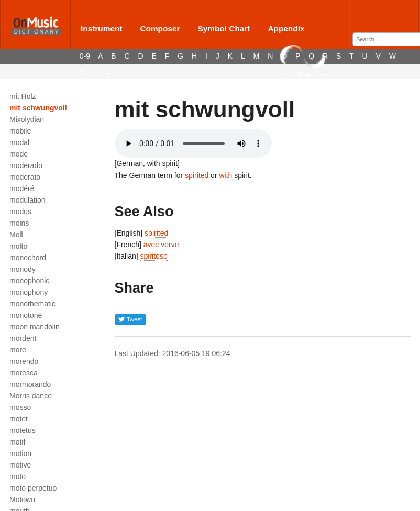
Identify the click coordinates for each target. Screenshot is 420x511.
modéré (22, 188)
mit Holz (23, 96)
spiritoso (154, 256)
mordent (23, 338)
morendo (24, 361)
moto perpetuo (33, 488)
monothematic (32, 304)
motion (20, 453)
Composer (160, 29)
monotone (26, 315)
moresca (24, 373)
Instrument (102, 29)
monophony (29, 292)
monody (23, 269)
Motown (22, 499)
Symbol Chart (224, 29)
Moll (16, 235)
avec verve (161, 245)
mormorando (30, 384)
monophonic (29, 281)
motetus (23, 430)
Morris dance (31, 396)
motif (17, 442)
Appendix (286, 29)
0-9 (85, 56)
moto (18, 476)
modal (19, 142)
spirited (197, 175)
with (225, 175)
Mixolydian (27, 119)
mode (19, 154)
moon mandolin (35, 327)
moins (19, 223)
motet (19, 419)
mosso (20, 407)
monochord (28, 258)
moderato (25, 177)
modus (20, 212)
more (18, 350)
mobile (20, 131)
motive (20, 465)
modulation (27, 200)
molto (18, 246)
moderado (26, 165)
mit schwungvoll (38, 108)
